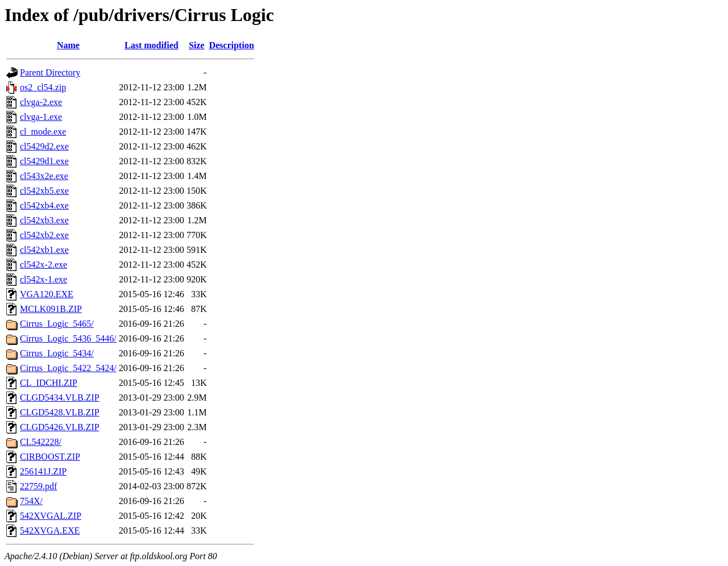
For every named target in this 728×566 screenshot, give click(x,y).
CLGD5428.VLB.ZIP (60, 412)
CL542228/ (41, 442)
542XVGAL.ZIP (51, 516)
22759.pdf (38, 486)
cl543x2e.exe (44, 176)
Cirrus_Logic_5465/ (57, 324)
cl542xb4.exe (44, 205)
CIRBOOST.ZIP (50, 457)
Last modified (152, 45)
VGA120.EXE (47, 294)
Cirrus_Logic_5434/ (57, 353)
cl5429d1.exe (44, 161)
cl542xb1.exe (44, 250)
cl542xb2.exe (44, 235)
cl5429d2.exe (44, 146)
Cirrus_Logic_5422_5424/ (68, 368)
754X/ (31, 501)
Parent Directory (50, 72)
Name (68, 45)
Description (231, 45)
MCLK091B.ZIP (51, 309)
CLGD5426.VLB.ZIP (60, 427)
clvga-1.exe (41, 117)
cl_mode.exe (43, 132)
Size (197, 45)
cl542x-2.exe (44, 265)
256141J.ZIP (43, 471)
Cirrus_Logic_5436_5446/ (68, 338)
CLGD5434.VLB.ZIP (60, 398)
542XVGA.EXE (50, 530)
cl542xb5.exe (44, 191)
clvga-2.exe (41, 102)
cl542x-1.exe (44, 279)
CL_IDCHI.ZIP (49, 383)
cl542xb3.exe (44, 220)
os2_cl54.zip (43, 87)
